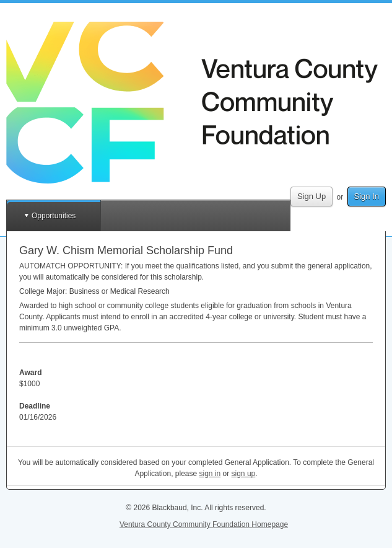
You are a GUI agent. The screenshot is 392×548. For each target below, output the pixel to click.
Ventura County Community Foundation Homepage (204, 524)
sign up (244, 474)
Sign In (367, 196)
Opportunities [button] (54, 216)
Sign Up (311, 196)
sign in (210, 474)
